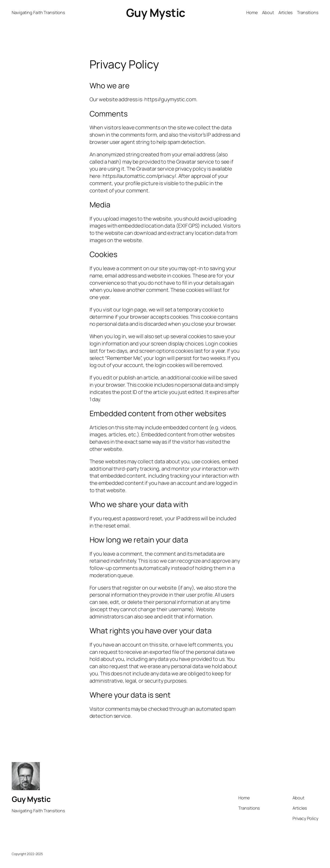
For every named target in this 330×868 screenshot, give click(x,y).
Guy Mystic (156, 13)
